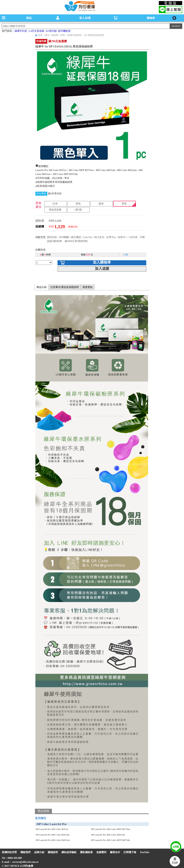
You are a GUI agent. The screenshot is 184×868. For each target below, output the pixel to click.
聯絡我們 (26, 852)
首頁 (40, 35)
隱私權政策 (86, 852)
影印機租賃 (64, 31)
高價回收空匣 (9, 852)
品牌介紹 (39, 852)
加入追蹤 (102, 269)
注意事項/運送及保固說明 (65, 287)
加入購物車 (102, 262)
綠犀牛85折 (21, 31)
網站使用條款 (69, 852)
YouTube (145, 852)
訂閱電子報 (130, 852)
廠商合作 (115, 852)
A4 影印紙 (51, 31)
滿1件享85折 (55, 194)
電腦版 (171, 3)
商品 (29, 18)
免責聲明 (101, 852)
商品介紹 (42, 287)
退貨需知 (88, 287)
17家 (126, 255)
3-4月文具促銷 (36, 31)
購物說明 (53, 852)
